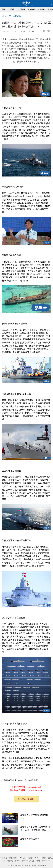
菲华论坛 (11, 9)
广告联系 (4, 858)
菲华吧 (37, 861)
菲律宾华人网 (33, 858)
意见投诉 (13, 858)
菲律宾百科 (47, 861)
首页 (3, 9)
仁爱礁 (26, 780)
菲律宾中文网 (27, 861)
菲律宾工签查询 (14, 861)
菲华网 (24, 865)
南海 (20, 780)
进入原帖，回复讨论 (26, 799)
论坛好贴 (31, 9)
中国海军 (33, 780)
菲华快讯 (21, 9)
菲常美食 (41, 9)
